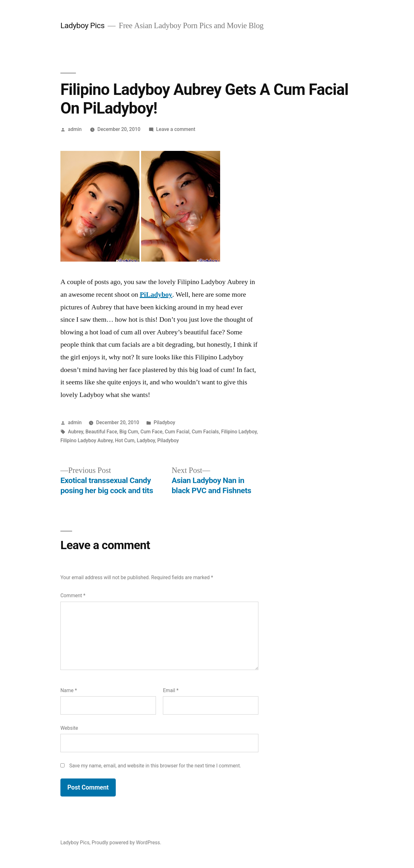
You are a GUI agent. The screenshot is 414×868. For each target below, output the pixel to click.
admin (75, 129)
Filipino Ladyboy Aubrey (87, 440)
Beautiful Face (101, 432)
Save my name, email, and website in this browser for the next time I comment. (155, 766)
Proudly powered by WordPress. (127, 843)
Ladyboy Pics (83, 25)
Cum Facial (177, 432)
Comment (73, 595)
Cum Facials (205, 432)
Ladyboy (146, 440)
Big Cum (129, 432)
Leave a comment (176, 129)
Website (69, 728)
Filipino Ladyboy (239, 432)
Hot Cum (125, 440)
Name (69, 690)
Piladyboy (164, 422)
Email (171, 690)
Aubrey (76, 432)
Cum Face (151, 432)
